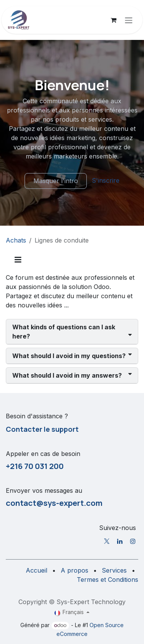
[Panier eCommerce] (113, 20)
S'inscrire (106, 180)
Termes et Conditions (108, 580)
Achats (16, 240)
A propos (74, 570)
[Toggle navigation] (129, 20)
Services (114, 570)
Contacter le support (42, 429)
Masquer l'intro (56, 181)
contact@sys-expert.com (54, 503)
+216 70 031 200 (35, 466)
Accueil (36, 570)
